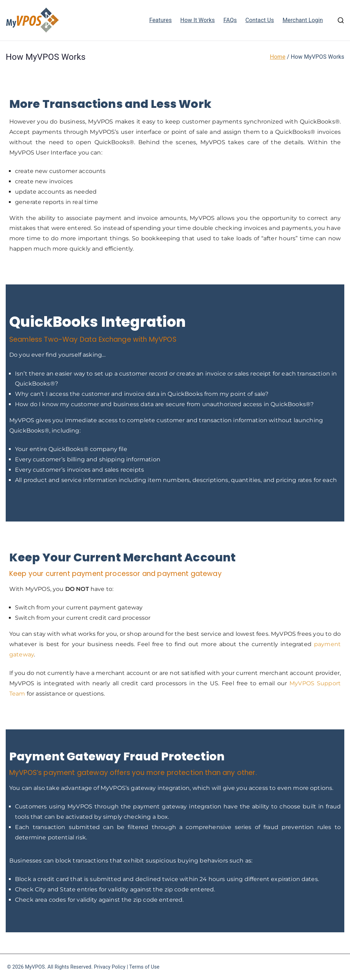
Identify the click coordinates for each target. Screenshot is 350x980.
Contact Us (260, 20)
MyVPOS (35, 967)
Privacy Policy (110, 967)
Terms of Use (145, 967)
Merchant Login (303, 20)
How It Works (198, 20)
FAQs (230, 20)
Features (161, 20)
